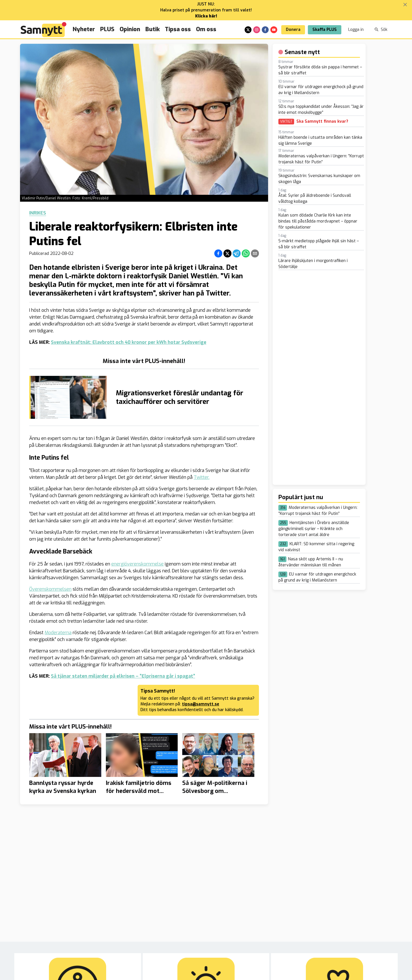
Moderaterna (58, 633)
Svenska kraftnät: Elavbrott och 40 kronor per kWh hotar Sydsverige (129, 342)
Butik (152, 29)
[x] (248, 30)
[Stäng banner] (405, 5)
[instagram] (257, 30)
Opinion (130, 29)
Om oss (206, 29)
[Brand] (43, 30)
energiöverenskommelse (137, 564)
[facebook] (265, 30)
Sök (381, 30)
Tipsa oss (178, 29)
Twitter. (202, 477)
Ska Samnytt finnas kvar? (322, 122)
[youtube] (274, 30)
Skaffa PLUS (325, 30)
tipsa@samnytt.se (201, 704)
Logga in (356, 30)
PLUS (107, 29)
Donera (293, 30)
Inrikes (38, 213)
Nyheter (84, 29)
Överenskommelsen (50, 589)
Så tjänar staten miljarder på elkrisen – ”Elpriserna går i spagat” (123, 676)
